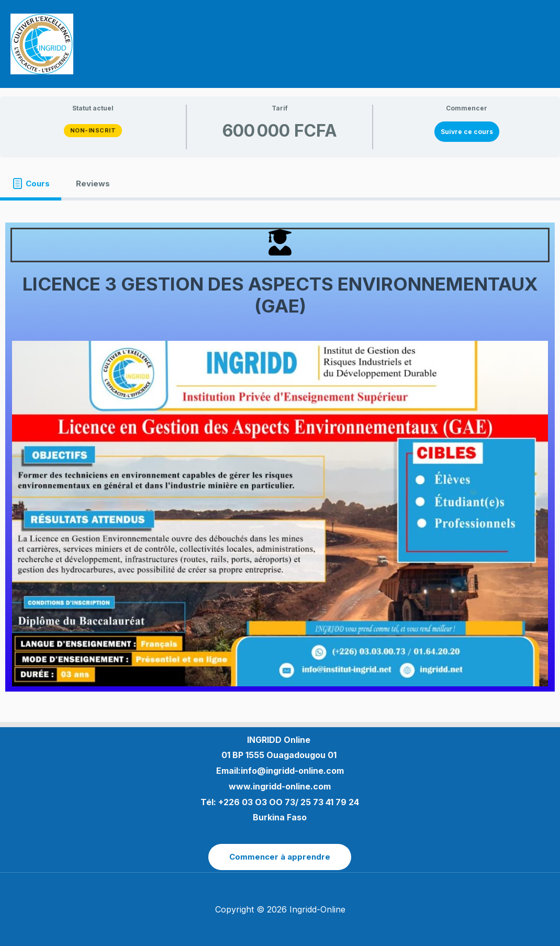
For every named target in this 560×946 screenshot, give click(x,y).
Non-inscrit (93, 130)
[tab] (31, 183)
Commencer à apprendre (280, 857)
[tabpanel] (280, 457)
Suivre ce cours (467, 132)
